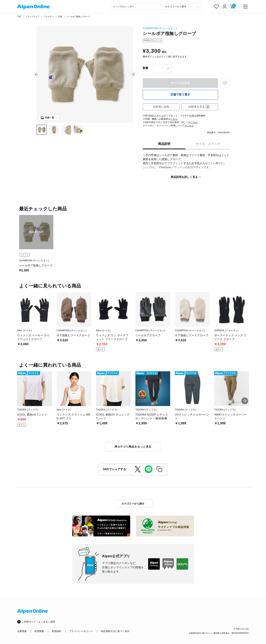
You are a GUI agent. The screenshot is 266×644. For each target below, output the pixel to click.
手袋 (60, 17)
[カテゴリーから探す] (182, 7)
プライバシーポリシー (81, 631)
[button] (37, 74)
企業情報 (22, 631)
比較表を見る (199, 107)
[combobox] (136, 7)
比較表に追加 (161, 107)
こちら (174, 119)
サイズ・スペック (208, 144)
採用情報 (39, 631)
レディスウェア (32, 17)
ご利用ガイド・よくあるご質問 (39, 622)
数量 (145, 68)
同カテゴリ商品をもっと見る (133, 447)
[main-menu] (246, 7)
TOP (19, 17)
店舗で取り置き (180, 94)
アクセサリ (49, 17)
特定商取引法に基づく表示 (115, 631)
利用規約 (57, 631)
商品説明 (164, 144)
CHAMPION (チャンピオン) (160, 28)
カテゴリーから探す (133, 504)
